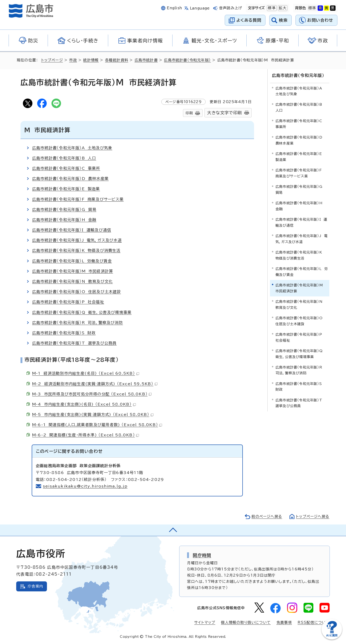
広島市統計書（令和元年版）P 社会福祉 (68, 302)
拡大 (282, 8)
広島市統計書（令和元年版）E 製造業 (66, 189)
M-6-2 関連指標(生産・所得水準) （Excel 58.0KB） (86, 435)
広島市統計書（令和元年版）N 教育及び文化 (72, 281)
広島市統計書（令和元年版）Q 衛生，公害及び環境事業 (82, 312)
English (174, 8)
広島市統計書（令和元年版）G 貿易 (64, 210)
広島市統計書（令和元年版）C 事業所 (66, 168)
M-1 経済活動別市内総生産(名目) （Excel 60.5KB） (86, 373)
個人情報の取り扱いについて (246, 622)
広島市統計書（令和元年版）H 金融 (64, 220)
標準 (271, 8)
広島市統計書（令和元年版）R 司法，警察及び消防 (78, 323)
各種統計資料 (117, 60)
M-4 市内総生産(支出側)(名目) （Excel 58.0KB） (84, 404)
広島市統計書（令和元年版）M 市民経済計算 (73, 271)
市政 (73, 60)
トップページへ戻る (313, 517)
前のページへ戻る (267, 517)
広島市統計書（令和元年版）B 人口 (64, 158)
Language (200, 8)
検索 (283, 20)
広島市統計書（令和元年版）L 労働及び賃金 (72, 261)
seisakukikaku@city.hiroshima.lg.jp (85, 486)
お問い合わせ (320, 20)
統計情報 (91, 60)
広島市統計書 (146, 60)
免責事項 (284, 622)
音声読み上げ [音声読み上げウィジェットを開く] (231, 8)
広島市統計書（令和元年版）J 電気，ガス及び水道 (77, 240)
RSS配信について (314, 622)
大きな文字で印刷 (224, 113)
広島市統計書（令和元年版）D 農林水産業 (70, 179)
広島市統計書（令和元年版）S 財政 (64, 333)
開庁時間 (202, 555)
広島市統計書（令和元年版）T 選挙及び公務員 (74, 343)
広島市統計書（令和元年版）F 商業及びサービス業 (78, 199)
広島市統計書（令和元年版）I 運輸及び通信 (72, 230)
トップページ (52, 60)
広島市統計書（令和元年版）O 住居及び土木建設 (77, 292)
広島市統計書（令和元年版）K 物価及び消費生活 (76, 250)
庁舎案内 (35, 586)
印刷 (189, 113)
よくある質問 (249, 20)
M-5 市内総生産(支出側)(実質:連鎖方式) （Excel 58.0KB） (93, 414)
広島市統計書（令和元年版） (187, 60)
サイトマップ (205, 622)
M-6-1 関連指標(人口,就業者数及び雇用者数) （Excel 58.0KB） (97, 425)
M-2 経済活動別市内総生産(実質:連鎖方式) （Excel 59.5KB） (95, 384)
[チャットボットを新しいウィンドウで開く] (332, 638)
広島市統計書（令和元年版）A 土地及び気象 (72, 148)
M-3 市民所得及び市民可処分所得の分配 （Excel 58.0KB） (92, 394)
